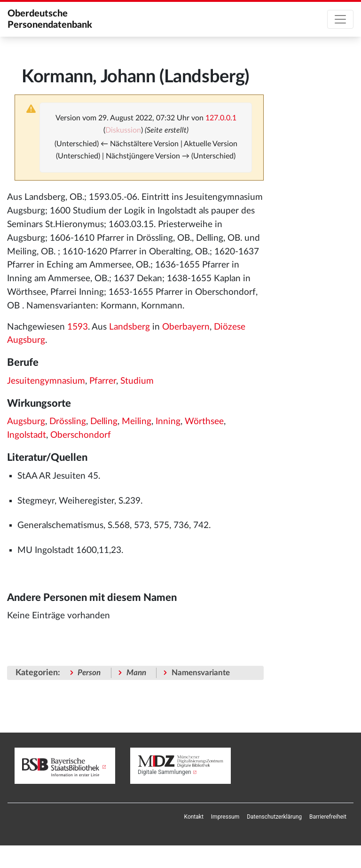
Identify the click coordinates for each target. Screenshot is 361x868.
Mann (136, 673)
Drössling (68, 422)
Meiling (137, 422)
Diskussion (123, 130)
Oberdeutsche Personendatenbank (50, 19)
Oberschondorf (81, 435)
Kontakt (194, 817)
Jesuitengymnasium (46, 381)
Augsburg (26, 422)
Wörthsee (204, 422)
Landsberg (129, 327)
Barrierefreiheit (328, 817)
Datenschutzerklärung (274, 817)
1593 (78, 327)
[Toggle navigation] (340, 19)
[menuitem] (194, 817)
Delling (104, 422)
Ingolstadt (27, 435)
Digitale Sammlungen (165, 772)
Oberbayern (186, 327)
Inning (168, 422)
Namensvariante (201, 673)
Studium (137, 381)
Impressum (225, 817)
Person (89, 673)
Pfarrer (103, 381)
